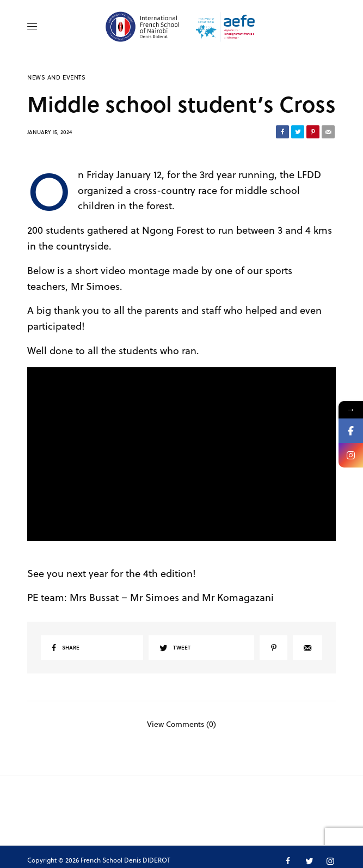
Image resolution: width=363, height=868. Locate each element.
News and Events (56, 77)
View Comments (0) (181, 723)
